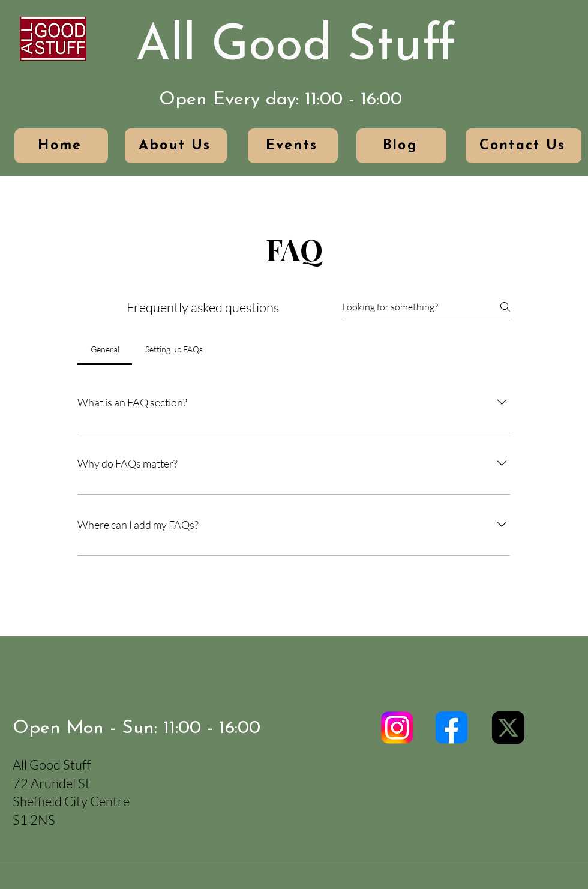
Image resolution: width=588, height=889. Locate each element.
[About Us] (176, 146)
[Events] (293, 146)
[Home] (61, 146)
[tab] (105, 349)
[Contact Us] (523, 146)
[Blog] (401, 146)
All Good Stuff (296, 47)
